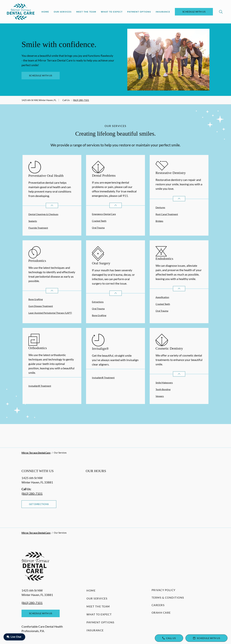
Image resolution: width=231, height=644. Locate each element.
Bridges (159, 221)
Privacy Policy (164, 590)
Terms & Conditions (168, 598)
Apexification (162, 297)
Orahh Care (161, 613)
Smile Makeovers (164, 383)
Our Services (63, 12)
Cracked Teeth (99, 221)
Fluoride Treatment (38, 228)
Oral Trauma (98, 228)
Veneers (160, 396)
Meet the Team (86, 12)
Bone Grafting (36, 299)
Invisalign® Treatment (40, 386)
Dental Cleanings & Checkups (43, 214)
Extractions (98, 302)
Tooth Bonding (163, 389)
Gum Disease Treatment (41, 306)
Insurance (163, 12)
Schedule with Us (194, 12)
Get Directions (39, 504)
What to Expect (112, 12)
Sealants (33, 221)
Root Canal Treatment (167, 214)
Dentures (160, 207)
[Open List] (52, 205)
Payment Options (139, 12)
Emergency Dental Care (104, 214)
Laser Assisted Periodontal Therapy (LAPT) (50, 313)
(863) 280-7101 (81, 100)
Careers (158, 605)
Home (45, 12)
